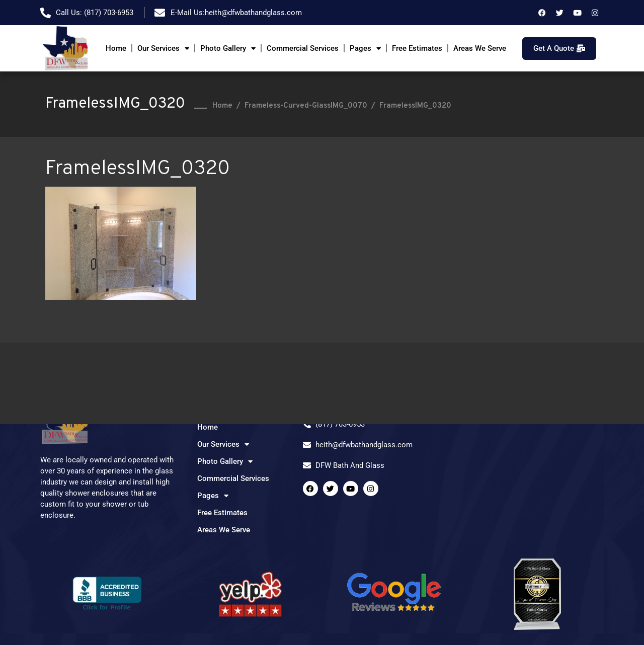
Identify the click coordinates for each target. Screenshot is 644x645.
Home (116, 48)
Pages (365, 49)
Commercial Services (303, 48)
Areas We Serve (480, 48)
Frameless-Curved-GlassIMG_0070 (306, 106)
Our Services (163, 49)
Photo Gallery (228, 49)
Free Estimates (417, 48)
